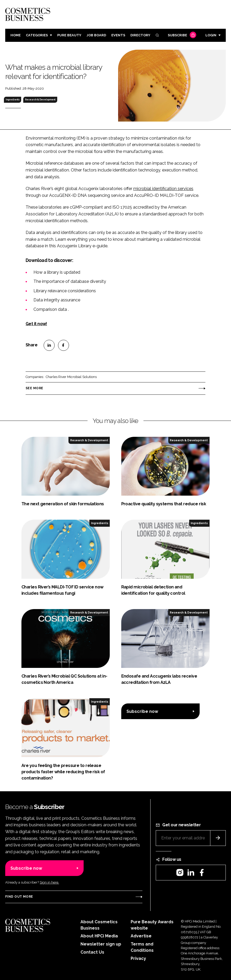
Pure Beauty (69, 35)
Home (16, 35)
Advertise (141, 936)
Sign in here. (49, 882)
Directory (140, 35)
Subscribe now (142, 711)
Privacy (138, 958)
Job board (96, 35)
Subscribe (181, 35)
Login (211, 35)
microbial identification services (163, 189)
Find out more (19, 897)
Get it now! (36, 324)
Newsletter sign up (101, 944)
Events (118, 35)
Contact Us (92, 952)
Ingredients (13, 100)
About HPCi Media (99, 936)
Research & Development (40, 100)
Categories (37, 35)
